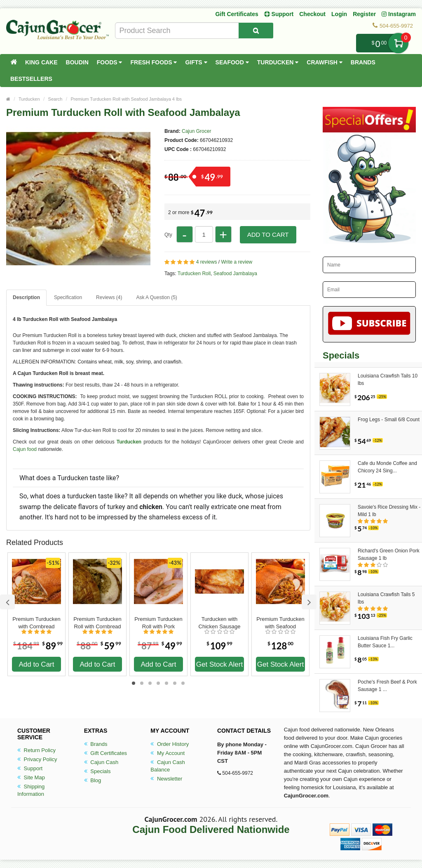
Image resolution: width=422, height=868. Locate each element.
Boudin (77, 62)
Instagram (399, 14)
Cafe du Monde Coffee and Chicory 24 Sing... (387, 467)
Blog (93, 780)
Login (339, 14)
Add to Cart (268, 235)
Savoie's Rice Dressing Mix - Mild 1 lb (389, 511)
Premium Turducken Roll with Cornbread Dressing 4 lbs (97, 623)
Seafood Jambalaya (235, 274)
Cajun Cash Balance (168, 766)
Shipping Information (31, 790)
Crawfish (325, 62)
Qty (168, 235)
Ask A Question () (156, 297)
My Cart (398, 43)
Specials (97, 771)
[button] (158, 497)
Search (55, 99)
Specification (68, 297)
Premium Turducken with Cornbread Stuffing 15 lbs (36, 623)
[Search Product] (256, 31)
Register (364, 14)
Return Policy (36, 750)
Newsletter (166, 779)
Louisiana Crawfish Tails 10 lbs (388, 380)
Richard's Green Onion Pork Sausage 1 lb (389, 554)
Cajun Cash (101, 762)
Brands (363, 62)
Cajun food (25, 449)
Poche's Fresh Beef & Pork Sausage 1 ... (387, 686)
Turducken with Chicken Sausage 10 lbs (220, 623)
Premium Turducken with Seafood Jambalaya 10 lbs (280, 623)
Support (30, 768)
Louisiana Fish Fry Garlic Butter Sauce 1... (385, 642)
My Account (168, 753)
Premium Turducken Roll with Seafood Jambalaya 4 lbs (126, 99)
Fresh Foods (154, 62)
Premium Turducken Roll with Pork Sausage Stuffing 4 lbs (158, 623)
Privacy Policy (37, 759)
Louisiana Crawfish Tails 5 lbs (386, 598)
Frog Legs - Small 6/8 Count (389, 420)
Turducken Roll (194, 274)
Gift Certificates (237, 14)
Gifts (196, 62)
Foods (110, 62)
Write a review (237, 262)
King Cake (41, 62)
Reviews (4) (109, 297)
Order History (170, 744)
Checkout (312, 14)
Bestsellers (31, 79)
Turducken (278, 62)
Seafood (232, 62)
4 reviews (207, 262)
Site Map (31, 777)
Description (26, 297)
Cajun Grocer (196, 131)
